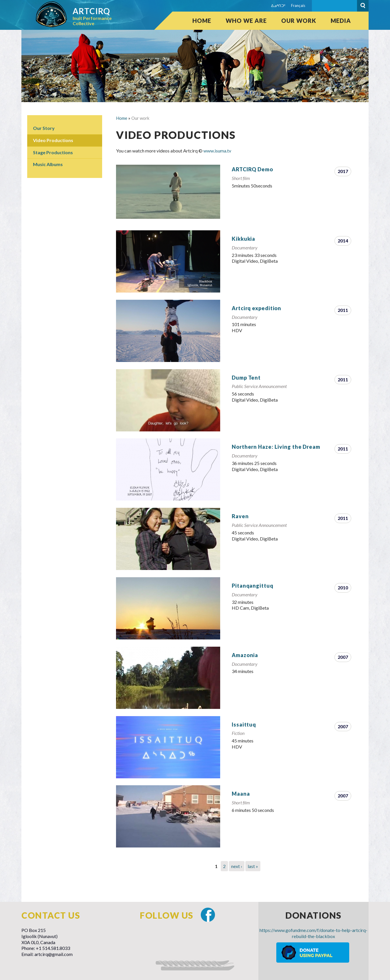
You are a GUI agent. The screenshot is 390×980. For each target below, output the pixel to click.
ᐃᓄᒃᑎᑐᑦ (278, 5)
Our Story (44, 128)
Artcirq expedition (256, 308)
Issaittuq (244, 725)
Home (202, 21)
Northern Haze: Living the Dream (276, 447)
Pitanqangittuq (253, 586)
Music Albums (48, 164)
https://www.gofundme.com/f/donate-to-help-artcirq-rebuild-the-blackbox (313, 933)
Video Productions (53, 140)
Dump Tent (246, 378)
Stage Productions (53, 152)
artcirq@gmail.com (54, 954)
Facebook (208, 915)
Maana (241, 794)
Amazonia (245, 655)
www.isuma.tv (217, 151)
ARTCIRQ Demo (252, 169)
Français (298, 5)
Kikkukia (243, 239)
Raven (240, 516)
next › (237, 866)
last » (253, 866)
